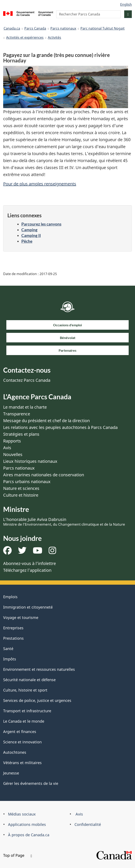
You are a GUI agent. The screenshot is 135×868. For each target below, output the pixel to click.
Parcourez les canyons (41, 224)
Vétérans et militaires (22, 763)
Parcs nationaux (63, 28)
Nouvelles (13, 454)
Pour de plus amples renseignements (40, 184)
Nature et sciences (21, 488)
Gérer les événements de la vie (31, 783)
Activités (54, 37)
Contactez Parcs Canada (27, 380)
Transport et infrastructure (27, 711)
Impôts (10, 659)
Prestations (13, 638)
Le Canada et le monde (24, 721)
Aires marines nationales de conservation (44, 475)
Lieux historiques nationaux (30, 461)
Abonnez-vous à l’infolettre (30, 563)
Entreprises (13, 628)
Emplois (10, 597)
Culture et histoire (21, 495)
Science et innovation (22, 742)
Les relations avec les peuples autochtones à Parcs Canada (60, 427)
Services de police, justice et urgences (37, 700)
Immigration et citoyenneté (28, 607)
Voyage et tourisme (21, 617)
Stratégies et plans (21, 434)
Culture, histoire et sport (25, 690)
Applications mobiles (27, 824)
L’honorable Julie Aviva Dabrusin (64, 522)
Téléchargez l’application (27, 570)
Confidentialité (88, 824)
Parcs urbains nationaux (27, 482)
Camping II (31, 235)
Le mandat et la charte (25, 407)
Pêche (27, 241)
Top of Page (18, 855)
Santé (8, 649)
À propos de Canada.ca (29, 835)
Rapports (12, 441)
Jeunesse (11, 773)
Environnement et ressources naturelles (39, 669)
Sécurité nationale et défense (29, 680)
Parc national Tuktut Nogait (103, 28)
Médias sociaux (22, 814)
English (126, 4)
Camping (29, 230)
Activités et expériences (25, 37)
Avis (7, 448)
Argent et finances (20, 732)
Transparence (17, 414)
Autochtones (15, 752)
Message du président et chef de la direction (46, 421)
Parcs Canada (35, 28)
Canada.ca (12, 28)
